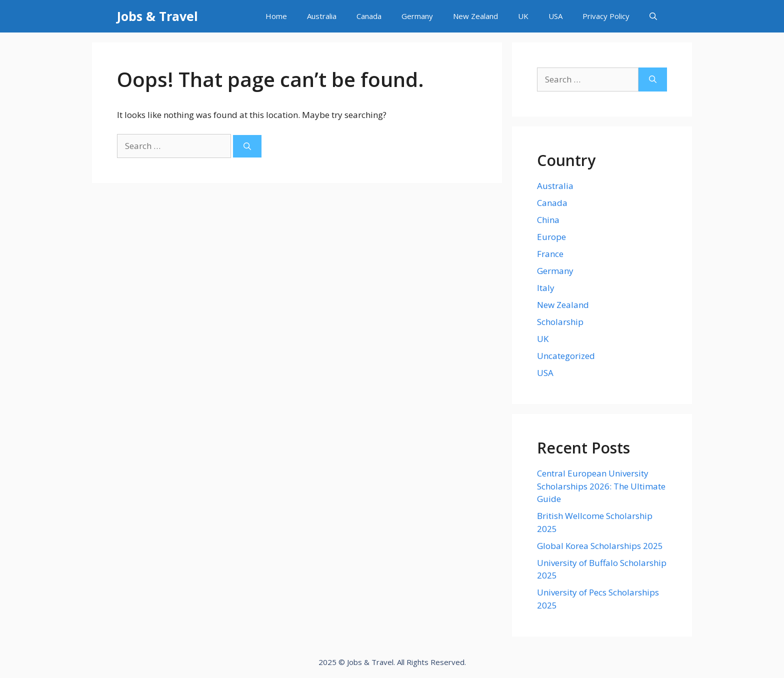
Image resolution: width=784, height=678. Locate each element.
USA (555, 16)
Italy (546, 288)
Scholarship (560, 322)
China (548, 220)
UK (523, 16)
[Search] (247, 146)
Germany (417, 16)
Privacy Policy (606, 16)
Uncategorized (566, 356)
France (550, 254)
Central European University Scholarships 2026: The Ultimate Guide (601, 486)
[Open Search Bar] (653, 16)
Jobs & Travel (157, 16)
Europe (551, 237)
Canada (369, 16)
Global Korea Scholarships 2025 (600, 546)
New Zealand (475, 16)
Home (276, 16)
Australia (322, 16)
